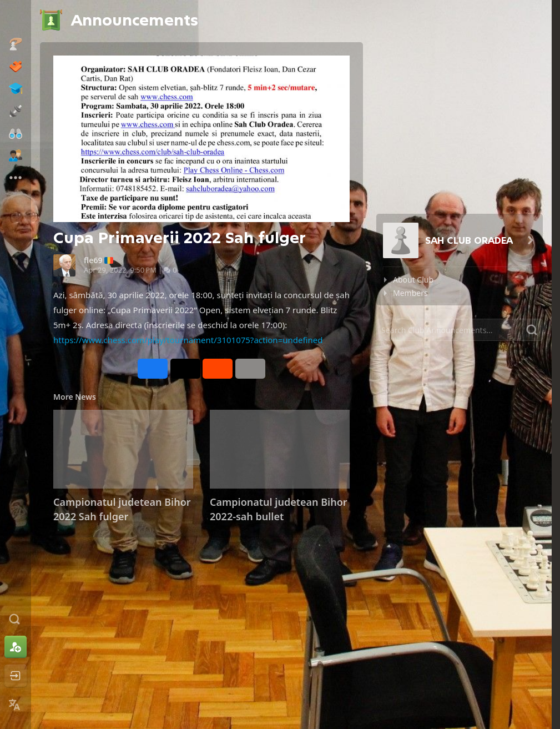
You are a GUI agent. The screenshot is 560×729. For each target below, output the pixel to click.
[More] (250, 369)
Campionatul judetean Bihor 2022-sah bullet (279, 509)
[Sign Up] (16, 647)
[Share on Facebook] (153, 369)
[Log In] (16, 676)
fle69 (93, 260)
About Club (413, 280)
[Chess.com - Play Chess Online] (16, 19)
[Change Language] (16, 705)
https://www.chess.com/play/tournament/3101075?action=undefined (188, 340)
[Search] (460, 330)
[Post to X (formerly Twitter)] (185, 369)
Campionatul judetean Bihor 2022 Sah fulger (122, 509)
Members (410, 293)
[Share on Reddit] (218, 369)
